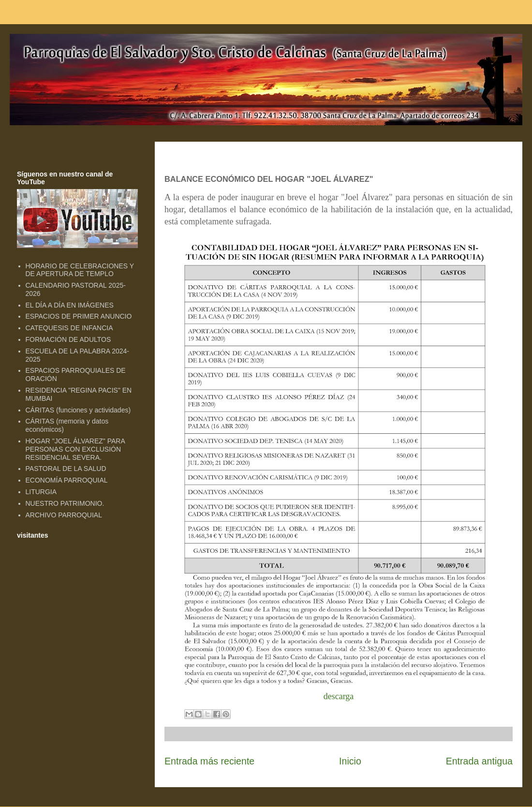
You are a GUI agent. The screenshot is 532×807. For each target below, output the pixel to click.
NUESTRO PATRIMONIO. (65, 503)
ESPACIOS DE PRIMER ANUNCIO (79, 316)
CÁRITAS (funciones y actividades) (78, 410)
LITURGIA (41, 492)
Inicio (350, 761)
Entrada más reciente (209, 761)
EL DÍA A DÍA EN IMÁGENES (70, 305)
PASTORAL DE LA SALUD (66, 469)
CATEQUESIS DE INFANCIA (69, 328)
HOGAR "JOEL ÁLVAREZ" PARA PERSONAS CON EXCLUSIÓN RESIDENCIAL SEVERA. (75, 449)
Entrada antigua (479, 761)
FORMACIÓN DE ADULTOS (68, 339)
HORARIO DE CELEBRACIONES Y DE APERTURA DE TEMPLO (80, 270)
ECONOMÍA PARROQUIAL (67, 480)
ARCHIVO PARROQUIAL (64, 515)
